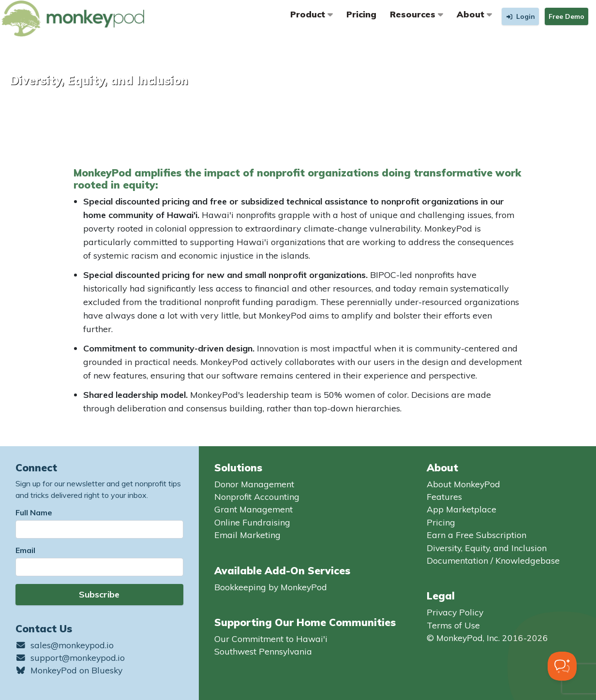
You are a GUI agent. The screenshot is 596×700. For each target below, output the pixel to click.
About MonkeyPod (463, 484)
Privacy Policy (455, 612)
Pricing (361, 14)
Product (312, 14)
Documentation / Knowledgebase (493, 560)
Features (444, 496)
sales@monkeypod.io (65, 645)
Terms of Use (453, 625)
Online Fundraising (252, 522)
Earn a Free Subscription (477, 535)
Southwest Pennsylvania (263, 651)
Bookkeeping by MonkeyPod (271, 587)
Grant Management (253, 509)
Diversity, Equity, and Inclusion (487, 548)
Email (25, 550)
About (474, 14)
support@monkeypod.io (70, 657)
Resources (417, 14)
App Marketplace (462, 509)
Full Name (34, 512)
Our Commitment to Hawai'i (271, 639)
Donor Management (254, 484)
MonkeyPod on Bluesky (69, 670)
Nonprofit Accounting (257, 496)
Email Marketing (247, 535)
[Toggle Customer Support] (562, 666)
